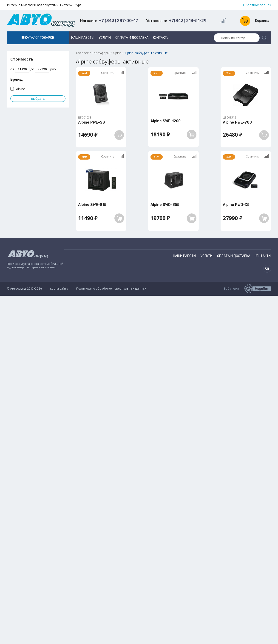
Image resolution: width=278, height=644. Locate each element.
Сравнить (113, 73)
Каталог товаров (38, 38)
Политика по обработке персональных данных (111, 289)
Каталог (82, 53)
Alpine (21, 89)
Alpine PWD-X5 (236, 205)
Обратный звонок (257, 5)
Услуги (105, 38)
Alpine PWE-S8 (92, 122)
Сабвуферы (101, 53)
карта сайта (59, 289)
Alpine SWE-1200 (166, 121)
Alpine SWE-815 (92, 205)
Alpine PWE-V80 (237, 122)
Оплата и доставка (132, 38)
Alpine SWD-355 (165, 205)
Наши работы (83, 38)
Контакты (161, 38)
